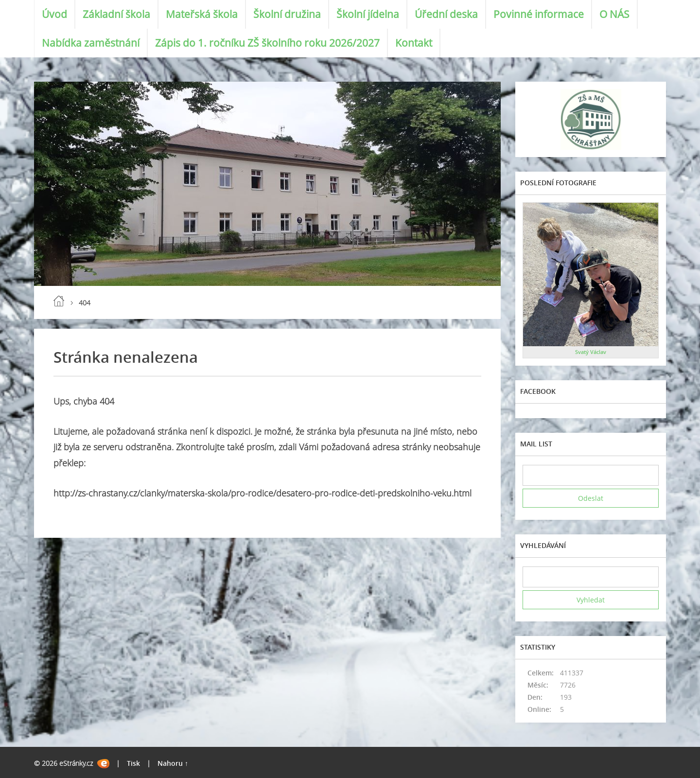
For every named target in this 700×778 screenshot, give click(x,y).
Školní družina (287, 14)
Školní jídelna (368, 14)
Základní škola (116, 14)
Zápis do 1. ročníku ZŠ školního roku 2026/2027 (267, 43)
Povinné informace (539, 14)
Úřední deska (446, 14)
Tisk (133, 763)
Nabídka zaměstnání (91, 43)
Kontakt (414, 43)
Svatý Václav (591, 352)
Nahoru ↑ (173, 763)
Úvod (54, 14)
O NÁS (614, 14)
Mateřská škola (202, 14)
